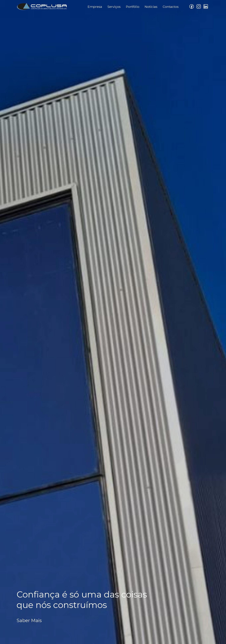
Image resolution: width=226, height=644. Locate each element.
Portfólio (133, 7)
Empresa (95, 7)
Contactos (171, 7)
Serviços (114, 7)
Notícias (151, 7)
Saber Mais (29, 620)
